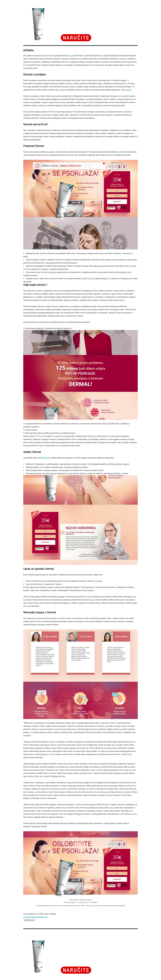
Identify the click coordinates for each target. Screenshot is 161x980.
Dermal (71, 56)
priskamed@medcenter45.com (35, 917)
